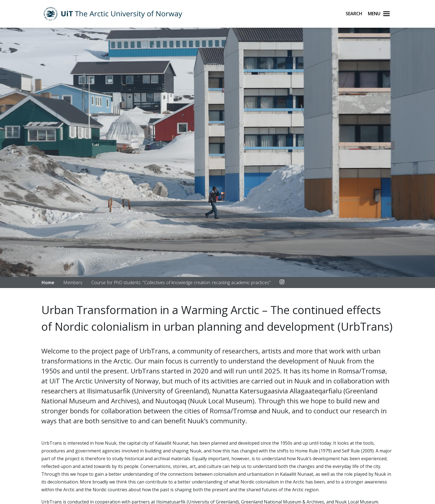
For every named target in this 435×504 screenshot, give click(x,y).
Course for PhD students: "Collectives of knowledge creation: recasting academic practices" (181, 282)
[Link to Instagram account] (282, 282)
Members (73, 282)
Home (48, 282)
